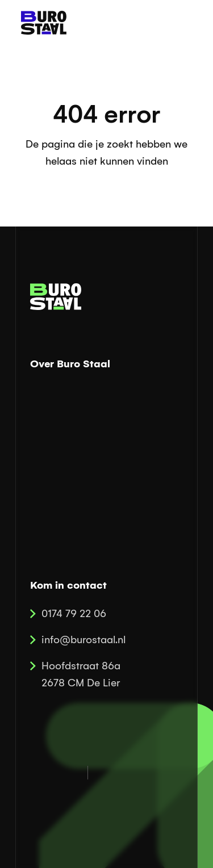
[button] (181, 23)
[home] (41, 23)
